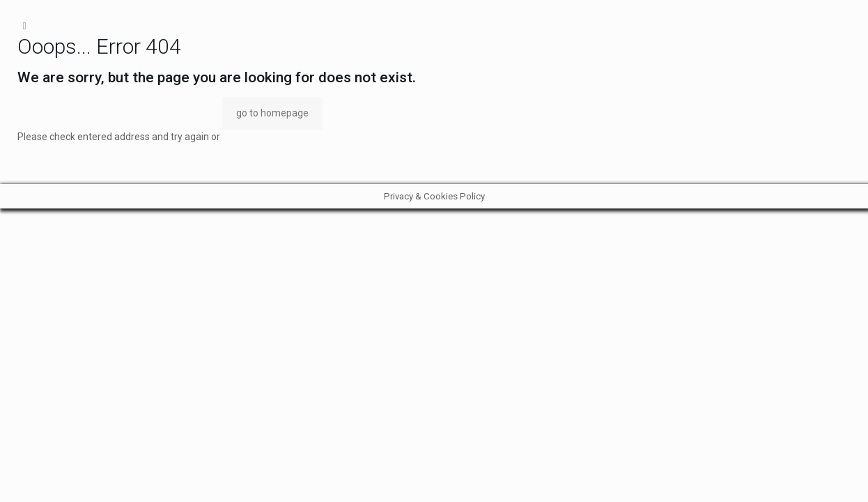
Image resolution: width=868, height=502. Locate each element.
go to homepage (272, 113)
